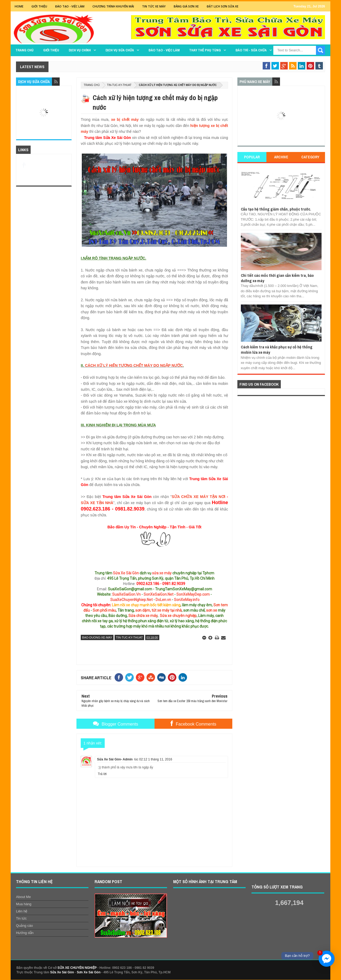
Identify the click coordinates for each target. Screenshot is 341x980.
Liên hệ (22, 911)
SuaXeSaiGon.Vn (126, 594)
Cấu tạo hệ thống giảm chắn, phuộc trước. (276, 209)
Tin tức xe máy (154, 6)
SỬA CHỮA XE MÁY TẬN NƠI (199, 497)
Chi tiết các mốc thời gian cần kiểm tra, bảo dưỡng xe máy (277, 278)
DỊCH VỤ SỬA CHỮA (120, 50)
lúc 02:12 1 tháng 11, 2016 (153, 759)
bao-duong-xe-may (97, 637)
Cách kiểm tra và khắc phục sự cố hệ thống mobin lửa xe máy (277, 350)
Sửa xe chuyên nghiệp (178, 616)
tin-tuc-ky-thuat (119, 85)
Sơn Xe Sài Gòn (89, 972)
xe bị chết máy (125, 120)
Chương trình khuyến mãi (113, 6)
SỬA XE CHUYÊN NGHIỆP (77, 968)
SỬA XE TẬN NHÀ (97, 503)
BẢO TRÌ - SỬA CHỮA (251, 50)
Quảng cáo (24, 926)
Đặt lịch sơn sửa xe (223, 6)
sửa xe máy (162, 573)
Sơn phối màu (104, 610)
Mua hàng (24, 904)
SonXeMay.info (187, 600)
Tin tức (21, 918)
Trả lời (102, 774)
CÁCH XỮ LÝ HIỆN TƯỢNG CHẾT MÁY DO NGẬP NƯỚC (134, 365)
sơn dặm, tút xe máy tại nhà (159, 610)
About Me (23, 897)
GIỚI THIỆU (39, 6)
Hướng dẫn (25, 933)
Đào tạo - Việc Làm (70, 6)
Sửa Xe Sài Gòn (126, 573)
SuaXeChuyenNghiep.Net (131, 600)
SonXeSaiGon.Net (159, 594)
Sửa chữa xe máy (143, 616)
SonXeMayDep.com (193, 594)
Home (19, 6)
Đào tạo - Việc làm (164, 50)
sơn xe (212, 610)
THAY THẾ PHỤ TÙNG (205, 50)
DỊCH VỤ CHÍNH (80, 50)
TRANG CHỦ (25, 50)
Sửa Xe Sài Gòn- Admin (115, 759)
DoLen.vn (163, 600)
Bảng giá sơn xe (186, 6)
